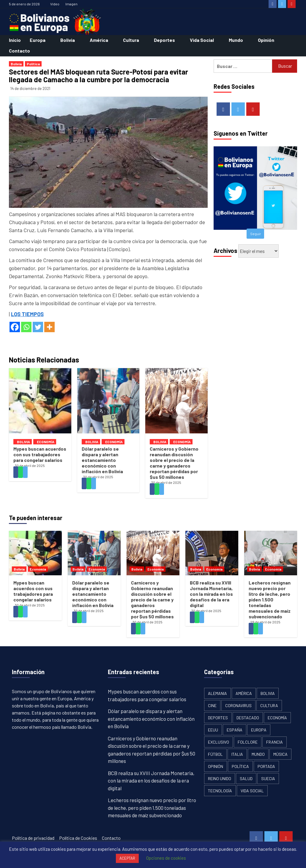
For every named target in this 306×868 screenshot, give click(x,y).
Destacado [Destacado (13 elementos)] (248, 718)
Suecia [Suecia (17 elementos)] (268, 778)
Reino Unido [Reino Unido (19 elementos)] (220, 778)
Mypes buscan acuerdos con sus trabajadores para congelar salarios (40, 454)
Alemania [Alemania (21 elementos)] (217, 693)
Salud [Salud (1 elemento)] (246, 778)
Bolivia (68, 40)
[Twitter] (38, 327)
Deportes (164, 40)
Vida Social (202, 40)
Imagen (71, 4)
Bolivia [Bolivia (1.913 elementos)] (268, 693)
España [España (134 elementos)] (235, 730)
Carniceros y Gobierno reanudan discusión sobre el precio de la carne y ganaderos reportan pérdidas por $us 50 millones (174, 463)
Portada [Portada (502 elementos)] (266, 766)
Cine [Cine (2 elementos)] (212, 705)
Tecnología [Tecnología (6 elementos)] (220, 791)
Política (33, 64)
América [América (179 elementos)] (244, 693)
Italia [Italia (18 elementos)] (237, 754)
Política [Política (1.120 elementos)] (240, 766)
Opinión (266, 40)
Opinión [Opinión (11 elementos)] (216, 766)
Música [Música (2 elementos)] (280, 754)
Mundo (236, 40)
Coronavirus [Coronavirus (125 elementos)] (238, 705)
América (99, 40)
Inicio (15, 40)
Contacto (19, 51)
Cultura (131, 40)
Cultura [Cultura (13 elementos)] (269, 705)
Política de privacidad (33, 838)
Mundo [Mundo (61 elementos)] (258, 754)
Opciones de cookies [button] (166, 858)
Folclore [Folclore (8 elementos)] (248, 742)
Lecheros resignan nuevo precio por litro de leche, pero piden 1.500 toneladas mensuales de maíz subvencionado (270, 599)
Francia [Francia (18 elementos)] (275, 742)
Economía (46, 442)
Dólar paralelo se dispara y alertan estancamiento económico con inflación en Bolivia (102, 460)
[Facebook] (15, 327)
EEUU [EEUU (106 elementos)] (213, 730)
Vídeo (55, 4)
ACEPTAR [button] (127, 858)
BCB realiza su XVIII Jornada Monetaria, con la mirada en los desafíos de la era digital (211, 594)
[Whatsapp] (26, 327)
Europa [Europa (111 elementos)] (259, 730)
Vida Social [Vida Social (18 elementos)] (252, 791)
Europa (38, 40)
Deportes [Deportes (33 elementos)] (218, 718)
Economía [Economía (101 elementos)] (277, 718)
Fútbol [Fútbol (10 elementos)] (215, 754)
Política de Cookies (78, 838)
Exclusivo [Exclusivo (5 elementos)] (219, 742)
